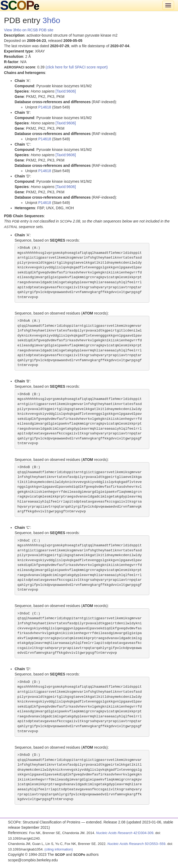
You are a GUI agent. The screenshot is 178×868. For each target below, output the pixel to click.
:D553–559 (136, 844)
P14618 (45, 107)
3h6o (51, 20)
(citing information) (59, 849)
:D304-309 (125, 833)
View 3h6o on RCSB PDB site (29, 30)
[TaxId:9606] (66, 91)
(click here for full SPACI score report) (77, 67)
